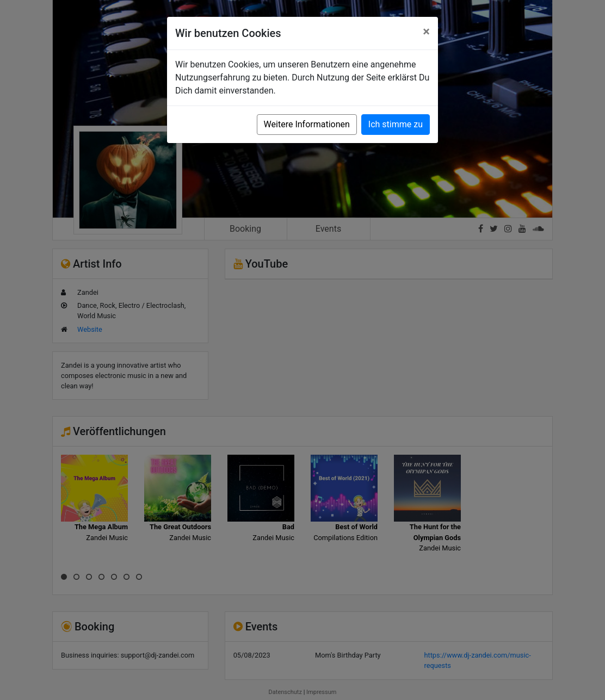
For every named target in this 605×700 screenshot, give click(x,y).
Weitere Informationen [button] (307, 124)
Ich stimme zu (396, 124)
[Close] (426, 32)
